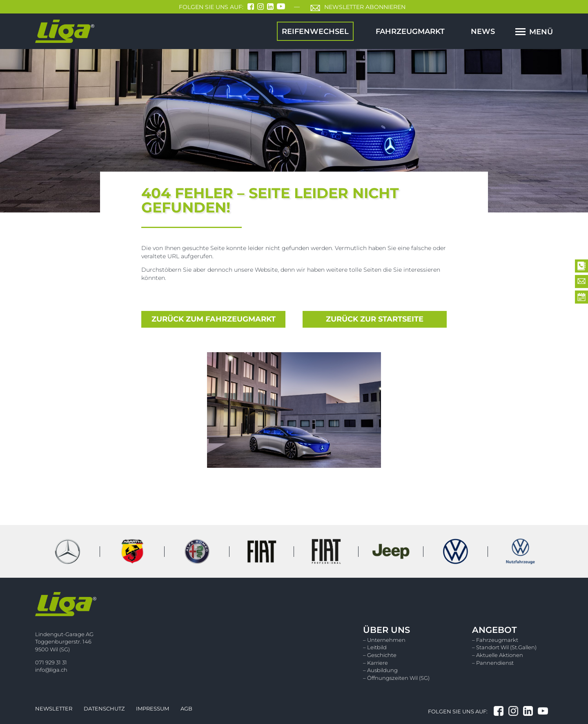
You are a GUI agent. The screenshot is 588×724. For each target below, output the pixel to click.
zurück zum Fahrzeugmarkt (214, 319)
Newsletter (54, 708)
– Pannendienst (493, 663)
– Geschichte (380, 655)
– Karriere (375, 663)
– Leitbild (375, 647)
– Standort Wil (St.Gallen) (504, 647)
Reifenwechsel (315, 31)
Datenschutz (104, 708)
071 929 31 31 (51, 662)
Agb (186, 708)
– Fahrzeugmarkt (495, 640)
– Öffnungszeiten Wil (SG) (396, 678)
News (483, 31)
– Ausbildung (380, 670)
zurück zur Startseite (375, 319)
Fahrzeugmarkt (410, 31)
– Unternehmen (384, 640)
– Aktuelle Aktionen (498, 655)
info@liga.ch (51, 670)
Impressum (153, 708)
